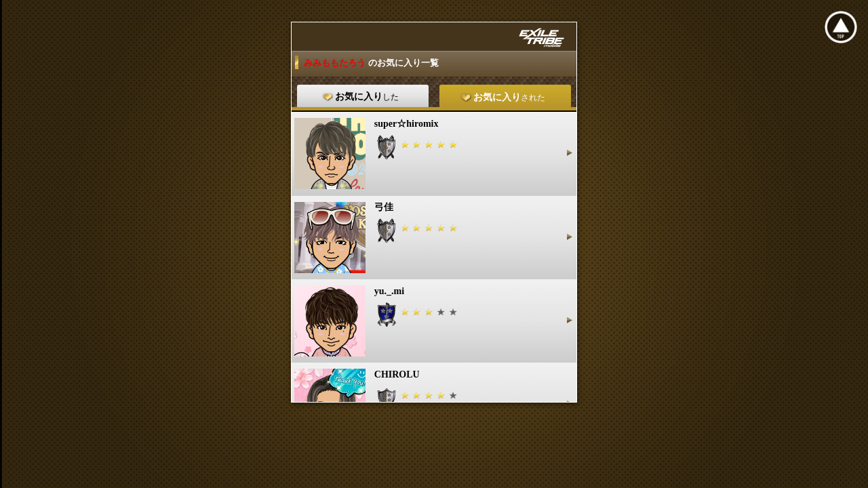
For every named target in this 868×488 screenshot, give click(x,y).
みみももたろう (336, 63)
